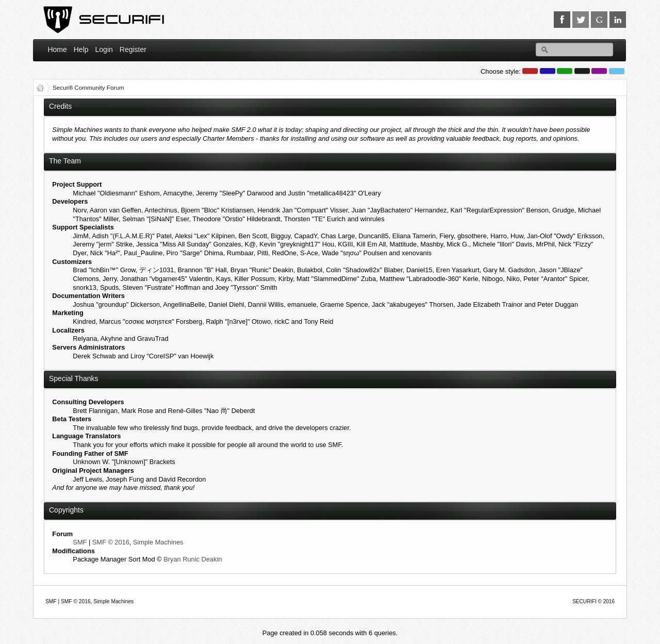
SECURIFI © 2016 (593, 601)
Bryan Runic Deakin (193, 559)
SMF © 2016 (111, 542)
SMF (80, 542)
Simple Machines (158, 542)
